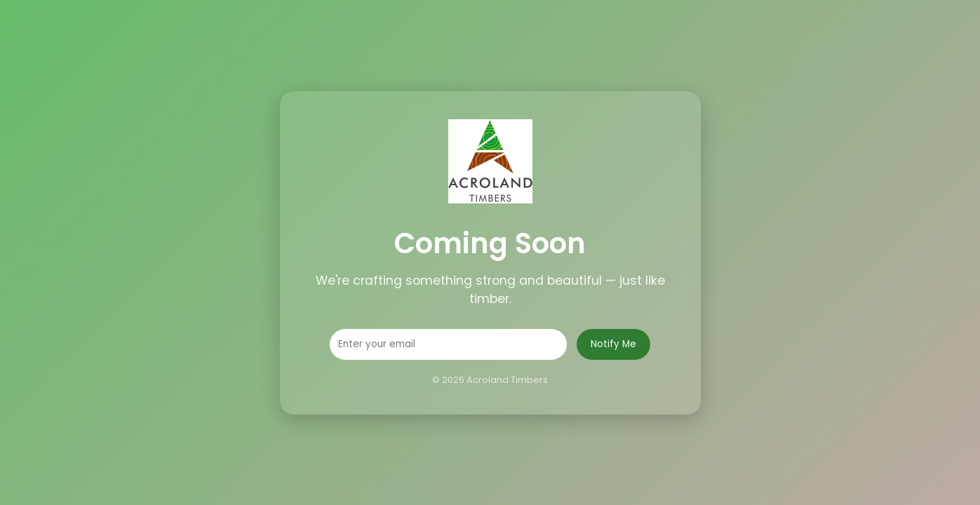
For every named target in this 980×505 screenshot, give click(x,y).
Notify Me (613, 344)
